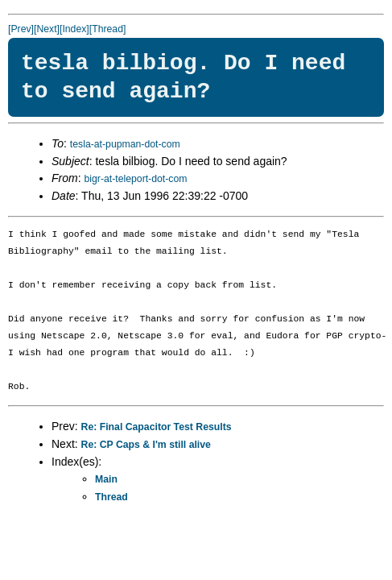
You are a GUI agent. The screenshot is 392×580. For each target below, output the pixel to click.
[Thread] (108, 29)
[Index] (74, 29)
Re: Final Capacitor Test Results (157, 427)
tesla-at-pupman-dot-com (125, 144)
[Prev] (21, 29)
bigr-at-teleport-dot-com (135, 179)
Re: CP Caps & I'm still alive (146, 445)
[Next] (47, 29)
